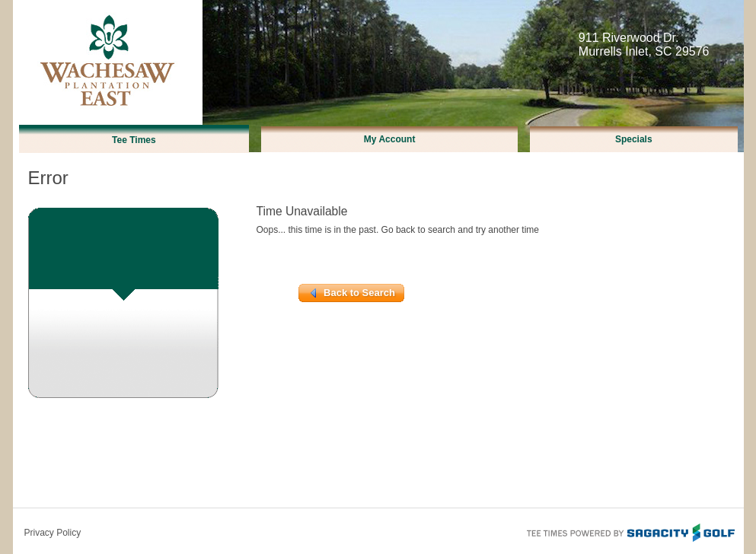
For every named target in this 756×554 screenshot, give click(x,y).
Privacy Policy (53, 533)
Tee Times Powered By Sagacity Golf (630, 531)
